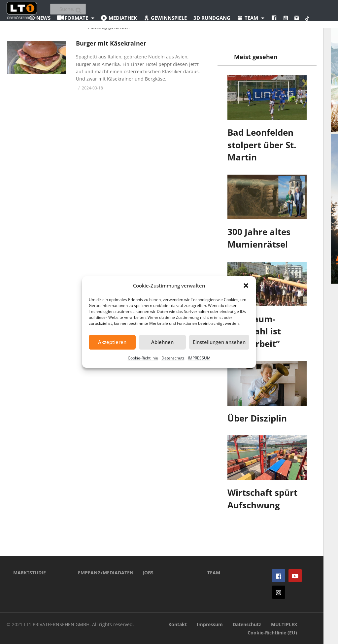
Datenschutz (173, 358)
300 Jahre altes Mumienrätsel (259, 238)
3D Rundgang (212, 18)
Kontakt (178, 624)
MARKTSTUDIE (30, 573)
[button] (246, 286)
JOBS (148, 573)
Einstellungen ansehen (219, 342)
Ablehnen (162, 342)
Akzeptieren (112, 342)
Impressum (210, 624)
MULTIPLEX (284, 624)
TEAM (214, 573)
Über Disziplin (257, 418)
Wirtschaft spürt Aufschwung (262, 499)
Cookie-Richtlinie (143, 358)
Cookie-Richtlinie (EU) (272, 633)
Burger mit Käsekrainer (111, 43)
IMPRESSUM (199, 358)
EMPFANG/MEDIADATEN (100, 573)
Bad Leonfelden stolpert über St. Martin (262, 145)
